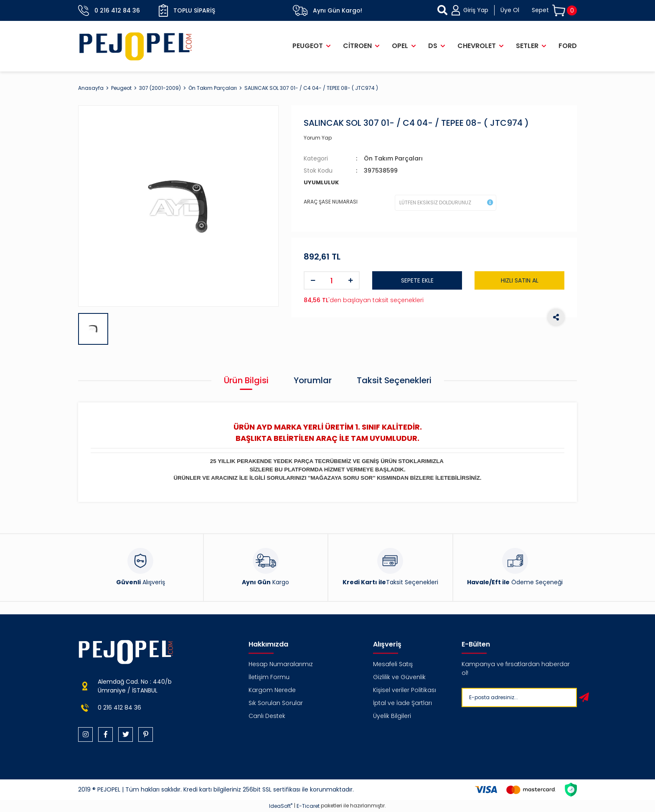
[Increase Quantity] (350, 280)
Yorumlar (313, 380)
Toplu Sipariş (187, 10)
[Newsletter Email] (518, 697)
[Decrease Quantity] (313, 280)
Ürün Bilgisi (246, 380)
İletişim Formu (269, 677)
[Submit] (584, 697)
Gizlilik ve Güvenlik (399, 677)
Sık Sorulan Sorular (276, 703)
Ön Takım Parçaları (393, 158)
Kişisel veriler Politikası (405, 690)
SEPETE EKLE (417, 280)
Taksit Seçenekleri (394, 380)
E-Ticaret (308, 806)
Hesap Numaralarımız (281, 664)
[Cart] (554, 11)
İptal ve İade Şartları (402, 703)
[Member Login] (485, 10)
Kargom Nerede (272, 690)
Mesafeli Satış (393, 664)
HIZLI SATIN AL (520, 280)
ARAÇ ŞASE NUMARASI (331, 202)
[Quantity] (332, 280)
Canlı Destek (267, 716)
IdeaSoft (281, 806)
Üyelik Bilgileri (392, 716)
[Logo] (136, 46)
